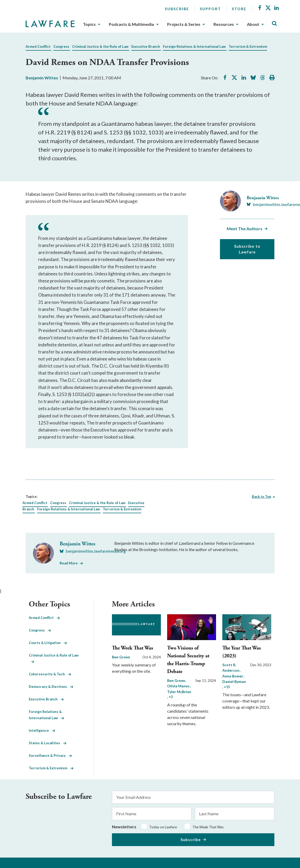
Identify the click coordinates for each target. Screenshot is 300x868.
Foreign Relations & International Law (194, 46)
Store (239, 9)
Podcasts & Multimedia (131, 24)
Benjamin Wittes (42, 78)
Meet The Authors (245, 229)
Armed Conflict (38, 46)
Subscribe (177, 9)
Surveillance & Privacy (50, 755)
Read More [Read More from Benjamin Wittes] (69, 563)
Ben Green (121, 657)
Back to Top (262, 497)
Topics (89, 24)
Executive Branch (146, 46)
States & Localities (48, 743)
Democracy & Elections (51, 687)
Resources (224, 24)
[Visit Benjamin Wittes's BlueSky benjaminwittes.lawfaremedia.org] (93, 551)
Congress (61, 46)
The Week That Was (132, 648)
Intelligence (42, 730)
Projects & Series (184, 24)
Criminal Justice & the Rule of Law (100, 46)
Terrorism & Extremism (248, 46)
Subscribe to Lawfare (247, 249)
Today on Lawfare (163, 827)
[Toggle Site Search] (274, 24)
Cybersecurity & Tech (50, 674)
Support (210, 9)
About (253, 24)
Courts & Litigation (48, 643)
